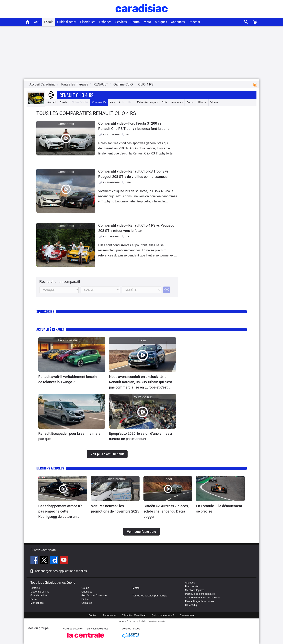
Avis (112, 102)
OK (167, 290)
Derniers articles (50, 468)
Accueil (51, 102)
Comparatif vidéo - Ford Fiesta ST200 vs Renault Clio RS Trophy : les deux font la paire (134, 126)
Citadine (35, 588)
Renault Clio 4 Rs (76, 95)
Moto (147, 22)
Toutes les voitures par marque (150, 596)
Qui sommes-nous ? (163, 615)
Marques (161, 22)
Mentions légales (195, 590)
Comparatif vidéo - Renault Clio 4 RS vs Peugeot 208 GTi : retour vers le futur (136, 228)
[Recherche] (246, 22)
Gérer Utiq (191, 605)
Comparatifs (99, 102)
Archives (190, 583)
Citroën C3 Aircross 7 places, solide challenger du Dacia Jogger (166, 511)
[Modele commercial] (141, 290)
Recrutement (187, 615)
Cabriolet (87, 592)
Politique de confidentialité (200, 594)
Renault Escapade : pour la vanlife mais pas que (69, 436)
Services (121, 22)
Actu (37, 22)
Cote (164, 102)
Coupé (85, 588)
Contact (93, 615)
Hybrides (105, 22)
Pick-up (86, 599)
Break (34, 599)
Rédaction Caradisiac (134, 615)
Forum (135, 22)
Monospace (37, 603)
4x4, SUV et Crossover (95, 595)
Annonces (178, 22)
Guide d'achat (67, 22)
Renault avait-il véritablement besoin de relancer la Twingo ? (68, 379)
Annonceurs (110, 615)
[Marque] (59, 290)
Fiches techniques (147, 102)
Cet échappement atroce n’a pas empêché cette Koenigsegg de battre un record (60, 512)
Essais (49, 22)
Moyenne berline (40, 592)
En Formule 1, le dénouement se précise (219, 509)
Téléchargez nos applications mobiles (61, 571)
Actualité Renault (50, 329)
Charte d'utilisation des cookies (203, 598)
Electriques (88, 22)
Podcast (194, 22)
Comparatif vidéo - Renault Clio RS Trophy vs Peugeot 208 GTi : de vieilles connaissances (133, 174)
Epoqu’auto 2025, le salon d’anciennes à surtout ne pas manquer (141, 436)
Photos (202, 102)
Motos (136, 588)
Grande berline (39, 595)
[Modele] (100, 290)
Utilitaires (87, 603)
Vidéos (214, 102)
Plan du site (192, 586)
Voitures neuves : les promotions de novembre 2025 (115, 509)
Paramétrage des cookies (200, 601)
